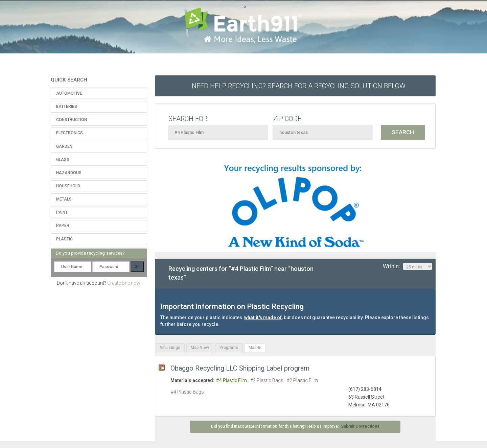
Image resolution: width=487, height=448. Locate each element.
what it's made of (263, 317)
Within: (408, 266)
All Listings (170, 348)
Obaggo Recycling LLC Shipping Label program (240, 368)
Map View (200, 348)
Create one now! (124, 283)
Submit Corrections (360, 426)
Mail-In (255, 348)
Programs (229, 348)
